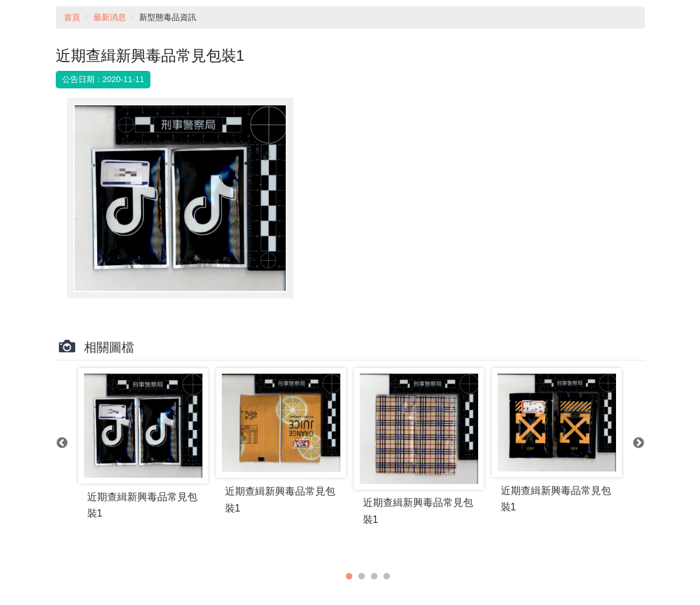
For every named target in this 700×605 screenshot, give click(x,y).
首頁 (72, 17)
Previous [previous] (62, 443)
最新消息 (110, 17)
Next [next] (639, 443)
